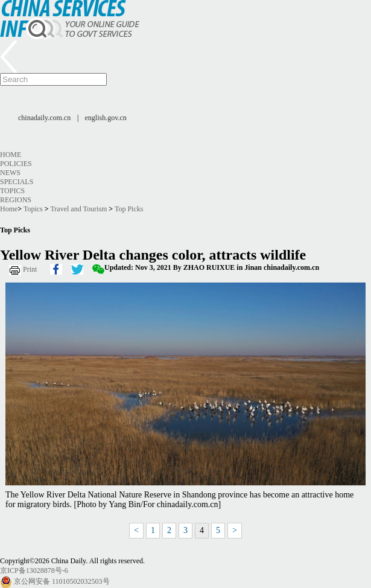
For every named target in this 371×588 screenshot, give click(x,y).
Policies (16, 164)
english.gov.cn (106, 118)
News (10, 173)
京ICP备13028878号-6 (34, 570)
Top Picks (129, 209)
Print (30, 269)
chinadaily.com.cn (44, 118)
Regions (16, 200)
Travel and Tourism (78, 209)
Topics (12, 191)
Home (11, 155)
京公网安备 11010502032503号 (62, 581)
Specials (17, 182)
